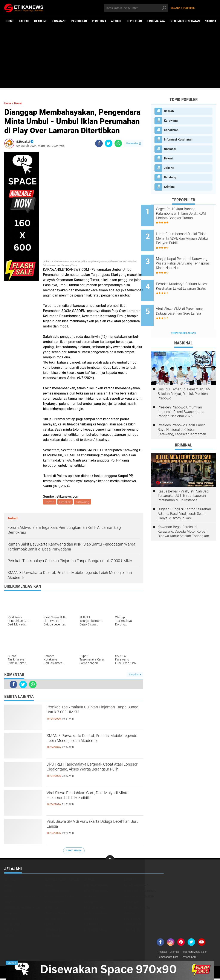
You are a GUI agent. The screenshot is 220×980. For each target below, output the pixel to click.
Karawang (59, 21)
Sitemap (176, 953)
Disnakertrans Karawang (23, 897)
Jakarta (169, 168)
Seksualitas (133, 931)
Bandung (170, 177)
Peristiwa (99, 21)
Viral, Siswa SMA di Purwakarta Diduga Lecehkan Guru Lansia (94, 827)
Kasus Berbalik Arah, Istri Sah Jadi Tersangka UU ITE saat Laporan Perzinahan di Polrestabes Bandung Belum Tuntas (184, 479)
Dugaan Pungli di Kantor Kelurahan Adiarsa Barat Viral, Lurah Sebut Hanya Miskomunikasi (184, 497)
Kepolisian (134, 21)
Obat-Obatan (53, 919)
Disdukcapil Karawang (140, 891)
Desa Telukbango (96, 891)
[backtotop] (110, 860)
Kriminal (170, 187)
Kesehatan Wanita (137, 908)
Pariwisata (12, 925)
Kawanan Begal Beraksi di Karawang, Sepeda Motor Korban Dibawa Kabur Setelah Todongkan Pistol (183, 515)
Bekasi (169, 158)
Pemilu (49, 925)
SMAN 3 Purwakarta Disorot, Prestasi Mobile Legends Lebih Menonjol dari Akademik (92, 745)
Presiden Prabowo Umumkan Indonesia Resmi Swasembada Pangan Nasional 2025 (181, 395)
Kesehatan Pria (95, 908)
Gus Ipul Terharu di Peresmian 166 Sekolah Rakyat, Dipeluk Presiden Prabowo (184, 377)
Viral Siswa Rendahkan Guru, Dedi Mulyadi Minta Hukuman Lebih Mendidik (87, 802)
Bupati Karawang (136, 886)
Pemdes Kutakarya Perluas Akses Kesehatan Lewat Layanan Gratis (187, 279)
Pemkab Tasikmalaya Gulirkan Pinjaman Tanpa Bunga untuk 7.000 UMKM (89, 716)
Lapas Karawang (96, 914)
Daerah (24, 21)
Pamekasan (132, 919)
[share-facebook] (99, 143)
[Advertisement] (110, 58)
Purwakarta (53, 931)
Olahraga (91, 919)
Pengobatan (132, 925)
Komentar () (134, 143)
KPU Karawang (54, 903)
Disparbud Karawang (59, 897)
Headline (40, 21)
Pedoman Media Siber (199, 953)
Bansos (10, 886)
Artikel (116, 21)
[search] (136, 8)
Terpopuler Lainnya (183, 317)
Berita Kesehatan (96, 886)
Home (10, 21)
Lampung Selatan (57, 914)
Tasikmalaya (156, 21)
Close (12, 963)
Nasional (211, 21)
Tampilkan (135, 675)
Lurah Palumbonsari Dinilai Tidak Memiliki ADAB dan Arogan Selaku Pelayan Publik (189, 235)
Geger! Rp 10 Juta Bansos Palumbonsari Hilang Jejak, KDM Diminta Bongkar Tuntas (189, 213)
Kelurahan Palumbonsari (22, 908)
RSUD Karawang (95, 931)
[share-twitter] (109, 143)
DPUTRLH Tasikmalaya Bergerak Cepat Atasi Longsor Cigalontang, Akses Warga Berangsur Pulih (94, 773)
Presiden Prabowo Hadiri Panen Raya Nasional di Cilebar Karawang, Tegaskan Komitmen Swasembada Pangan (182, 413)
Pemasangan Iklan (170, 958)
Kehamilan (132, 903)
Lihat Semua (74, 851)
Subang (10, 936)
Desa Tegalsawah (57, 891)
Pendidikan (79, 21)
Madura (129, 914)
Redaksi (163, 953)
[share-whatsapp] (118, 143)
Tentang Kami (195, 958)
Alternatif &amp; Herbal (62, 880)
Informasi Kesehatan (185, 21)
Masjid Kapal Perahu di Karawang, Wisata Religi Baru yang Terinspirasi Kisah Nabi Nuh (189, 257)
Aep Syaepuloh (15, 880)
